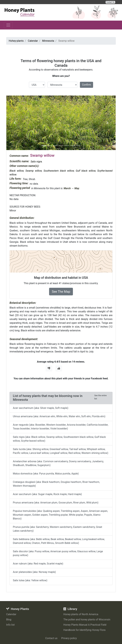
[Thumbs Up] (59, 368)
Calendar (11, 614)
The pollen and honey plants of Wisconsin (87, 620)
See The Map (61, 292)
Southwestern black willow (59, 171)
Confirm (86, 85)
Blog (9, 620)
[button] (15, 123)
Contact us (51, 638)
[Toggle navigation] (8, 25)
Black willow (17, 171)
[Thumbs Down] (49, 368)
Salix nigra (36, 162)
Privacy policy (69, 638)
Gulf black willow (86, 171)
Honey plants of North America (81, 614)
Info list (10, 625)
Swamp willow (34, 171)
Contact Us (110, 2)
